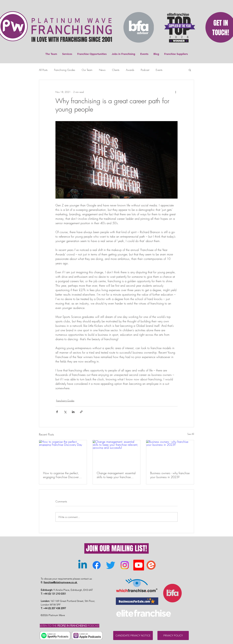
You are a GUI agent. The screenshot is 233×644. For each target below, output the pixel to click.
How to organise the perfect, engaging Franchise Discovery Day (62, 475)
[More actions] (176, 92)
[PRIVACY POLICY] (173, 635)
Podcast (145, 70)
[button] (190, 70)
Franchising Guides (65, 70)
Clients (116, 70)
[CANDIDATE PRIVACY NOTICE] (133, 635)
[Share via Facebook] (57, 412)
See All (191, 434)
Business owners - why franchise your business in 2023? (170, 475)
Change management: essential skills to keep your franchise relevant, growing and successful (116, 475)
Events (159, 70)
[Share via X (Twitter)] (65, 412)
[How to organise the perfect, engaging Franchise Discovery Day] (63, 454)
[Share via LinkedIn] (73, 412)
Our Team (87, 70)
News (102, 70)
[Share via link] (81, 412)
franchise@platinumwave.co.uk (61, 582)
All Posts (43, 70)
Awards (130, 70)
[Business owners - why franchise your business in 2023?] (170, 454)
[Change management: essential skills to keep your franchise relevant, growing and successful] (117, 454)
